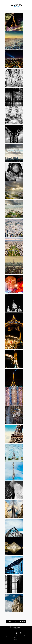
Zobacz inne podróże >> (16, 622)
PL (17, 638)
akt (10, 636)
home (4, 636)
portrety (13, 636)
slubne (20, 636)
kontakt (27, 636)
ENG (15, 638)
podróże (17, 636)
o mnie (24, 636)
